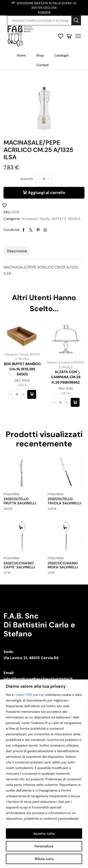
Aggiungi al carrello (47, 192)
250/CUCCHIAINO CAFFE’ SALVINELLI (19, 565)
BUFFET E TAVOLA (66, 219)
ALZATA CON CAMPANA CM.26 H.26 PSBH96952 (66, 377)
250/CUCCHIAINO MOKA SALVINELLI (63, 565)
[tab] (17, 251)
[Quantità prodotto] (44, 179)
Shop (40, 55)
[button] (32, 394)
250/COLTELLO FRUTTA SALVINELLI (20, 501)
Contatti (43, 65)
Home (21, 55)
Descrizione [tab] (17, 251)
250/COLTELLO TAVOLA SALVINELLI (64, 501)
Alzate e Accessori (60, 362)
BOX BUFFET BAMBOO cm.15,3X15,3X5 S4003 (22, 369)
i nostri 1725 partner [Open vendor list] (29, 695)
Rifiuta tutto (44, 859)
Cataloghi (62, 55)
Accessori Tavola (36, 219)
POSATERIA (11, 494)
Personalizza (44, 846)
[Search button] (76, 20)
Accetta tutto (44, 834)
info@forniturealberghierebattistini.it (38, 679)
